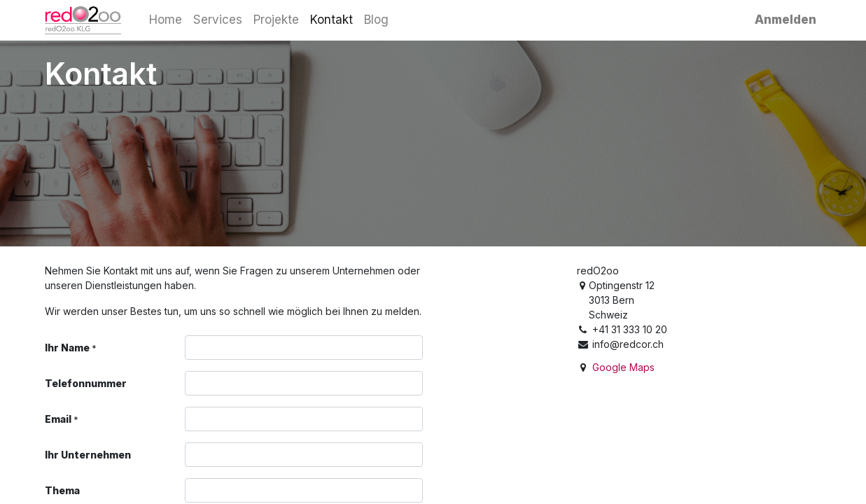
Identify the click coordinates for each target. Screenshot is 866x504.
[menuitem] (166, 20)
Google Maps (623, 367)
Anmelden (785, 20)
